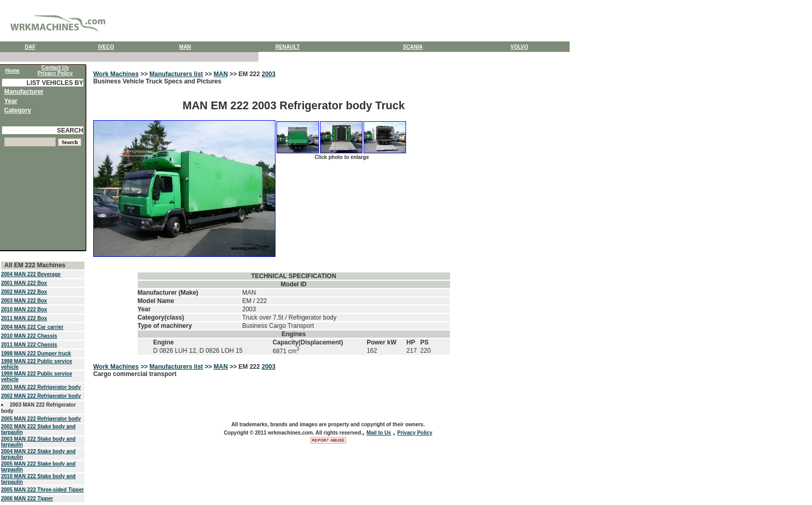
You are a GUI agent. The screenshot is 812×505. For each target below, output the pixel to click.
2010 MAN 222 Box (24, 309)
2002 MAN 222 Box (24, 292)
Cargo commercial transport (135, 374)
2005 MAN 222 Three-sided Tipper (42, 490)
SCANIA (413, 47)
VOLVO (519, 47)
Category (18, 110)
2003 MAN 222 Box (24, 301)
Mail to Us (379, 433)
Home (12, 71)
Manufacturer (24, 92)
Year (11, 101)
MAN (185, 47)
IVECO (106, 47)
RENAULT (288, 47)
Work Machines (116, 74)
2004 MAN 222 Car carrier (32, 327)
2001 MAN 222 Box (24, 283)
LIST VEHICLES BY (55, 83)
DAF (30, 47)
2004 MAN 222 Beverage (31, 274)
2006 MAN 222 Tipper (27, 499)
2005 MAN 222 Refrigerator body (41, 419)
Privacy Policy (415, 433)
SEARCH (70, 131)
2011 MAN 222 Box (24, 318)
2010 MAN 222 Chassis (29, 336)
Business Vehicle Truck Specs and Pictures (294, 217)
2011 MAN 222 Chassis (29, 345)
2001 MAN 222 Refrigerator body (41, 387)
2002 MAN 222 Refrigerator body (41, 396)
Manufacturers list (176, 74)
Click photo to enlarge (342, 157)
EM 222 (250, 74)
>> (144, 74)
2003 (269, 74)
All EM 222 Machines (35, 265)
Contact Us (55, 68)
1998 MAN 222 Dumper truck (36, 354)
